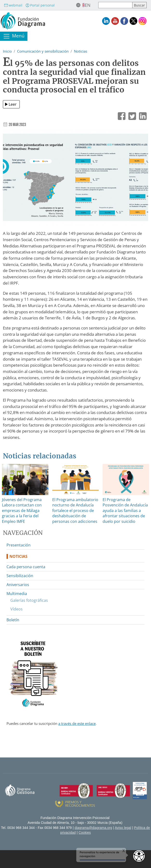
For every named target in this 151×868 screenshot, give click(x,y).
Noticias (81, 51)
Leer (13, 104)
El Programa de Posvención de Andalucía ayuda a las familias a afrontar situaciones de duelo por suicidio (125, 511)
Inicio (7, 51)
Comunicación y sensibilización (43, 51)
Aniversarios (18, 585)
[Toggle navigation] (14, 36)
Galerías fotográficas (29, 600)
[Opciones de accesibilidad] (139, 856)
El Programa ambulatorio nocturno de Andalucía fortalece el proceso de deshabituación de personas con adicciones (75, 511)
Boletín (13, 620)
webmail (13, 5)
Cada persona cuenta (26, 567)
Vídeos (16, 609)
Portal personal (40, 5)
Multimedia (17, 594)
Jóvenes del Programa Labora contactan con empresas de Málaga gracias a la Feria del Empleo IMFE (22, 511)
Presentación (19, 545)
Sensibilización (20, 576)
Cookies (85, 833)
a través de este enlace (77, 723)
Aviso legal (123, 828)
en (88, 5)
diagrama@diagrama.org (93, 828)
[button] (75, 179)
